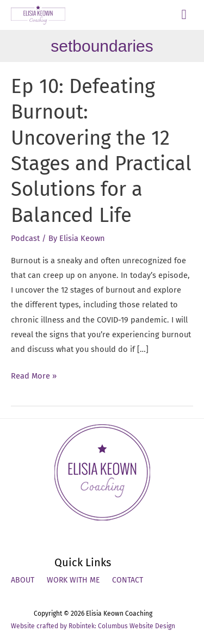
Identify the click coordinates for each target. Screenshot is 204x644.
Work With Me (73, 580)
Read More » (34, 376)
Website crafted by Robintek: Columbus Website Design (93, 626)
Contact (128, 580)
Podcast (25, 238)
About (23, 580)
